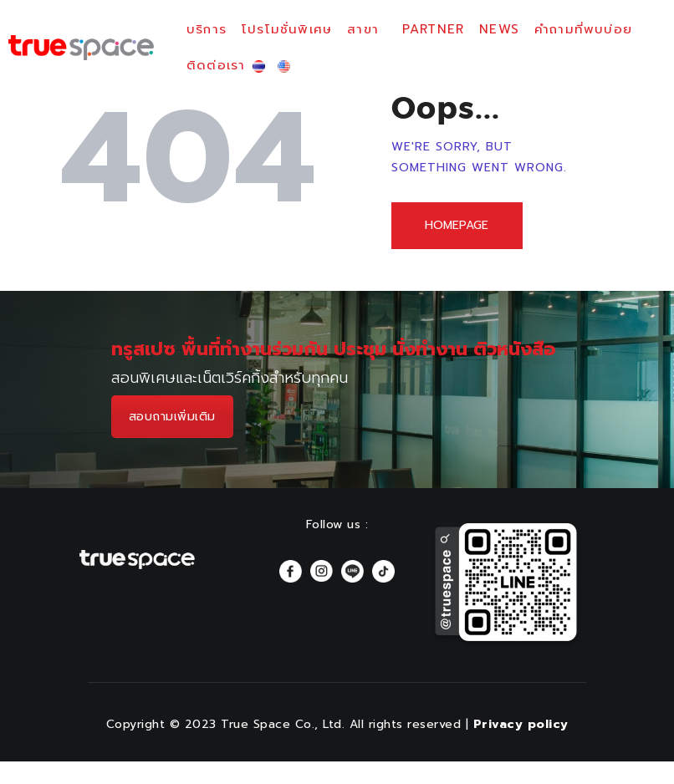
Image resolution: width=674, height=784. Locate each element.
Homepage (458, 226)
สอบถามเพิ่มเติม (172, 418)
